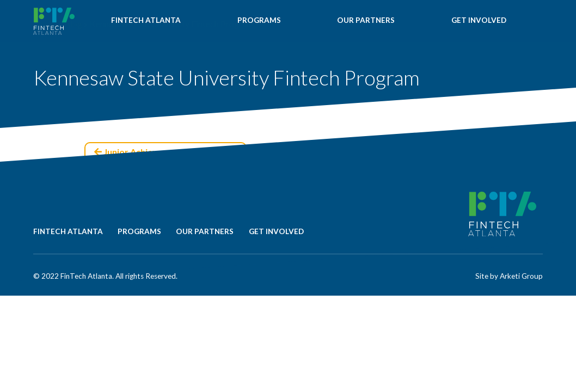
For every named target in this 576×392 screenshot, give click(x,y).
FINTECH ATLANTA (147, 22)
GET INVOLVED (479, 22)
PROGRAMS (260, 22)
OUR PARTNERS (366, 22)
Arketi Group (521, 276)
